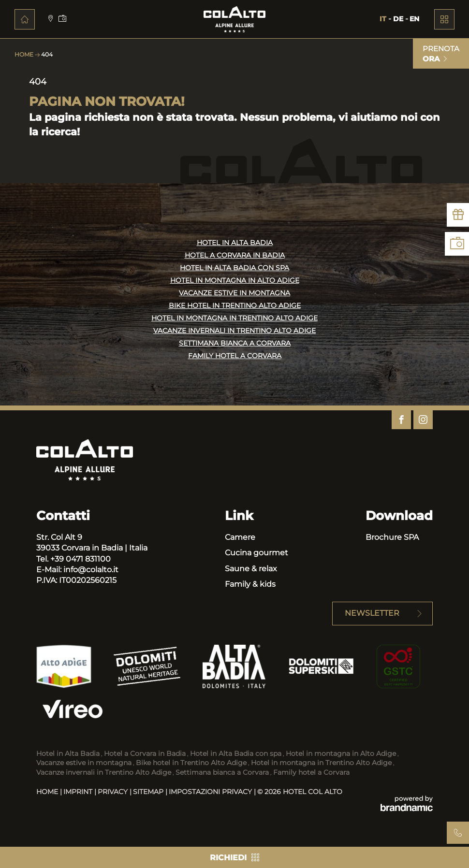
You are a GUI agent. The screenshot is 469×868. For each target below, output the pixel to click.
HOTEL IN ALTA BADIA (235, 243)
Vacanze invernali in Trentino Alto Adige (104, 772)
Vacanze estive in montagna (84, 763)
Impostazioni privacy (211, 792)
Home (25, 54)
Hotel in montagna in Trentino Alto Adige (321, 763)
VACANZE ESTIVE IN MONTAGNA (234, 293)
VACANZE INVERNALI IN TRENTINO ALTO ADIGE (234, 331)
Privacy (114, 792)
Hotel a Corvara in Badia (145, 753)
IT (384, 19)
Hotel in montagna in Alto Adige (341, 753)
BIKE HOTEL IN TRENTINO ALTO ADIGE (235, 306)
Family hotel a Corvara (311, 772)
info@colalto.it (91, 570)
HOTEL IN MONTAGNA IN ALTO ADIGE (235, 281)
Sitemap (149, 792)
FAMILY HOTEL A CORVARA (235, 356)
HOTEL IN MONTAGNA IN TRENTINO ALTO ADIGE (234, 318)
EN (414, 19)
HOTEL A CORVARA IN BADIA (235, 256)
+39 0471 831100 (81, 559)
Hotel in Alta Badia (68, 753)
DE (399, 19)
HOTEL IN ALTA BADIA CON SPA (234, 268)
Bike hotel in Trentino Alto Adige (191, 763)
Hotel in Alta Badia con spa (236, 753)
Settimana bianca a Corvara (222, 772)
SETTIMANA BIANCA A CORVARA (235, 344)
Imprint (79, 792)
